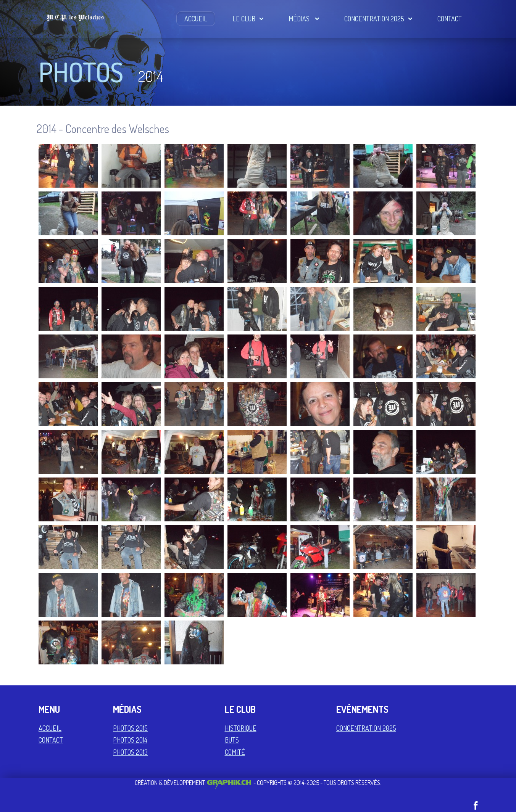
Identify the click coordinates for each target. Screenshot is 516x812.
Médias (304, 19)
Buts (232, 740)
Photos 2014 (130, 740)
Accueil (196, 19)
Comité (235, 752)
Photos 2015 (130, 728)
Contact (450, 19)
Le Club (248, 19)
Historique (241, 728)
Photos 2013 (130, 752)
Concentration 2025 (378, 19)
